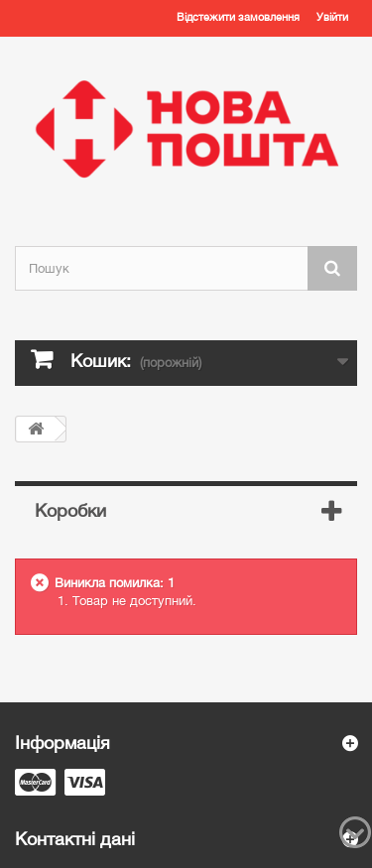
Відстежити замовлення (238, 17)
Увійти (332, 17)
